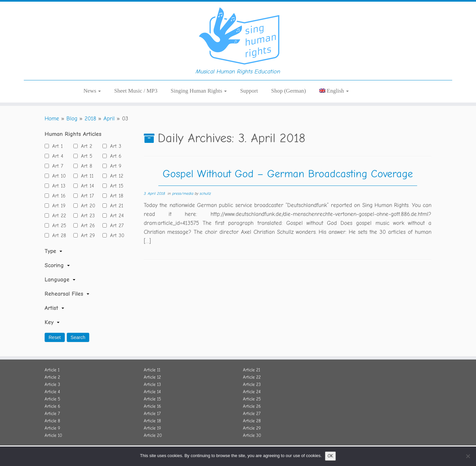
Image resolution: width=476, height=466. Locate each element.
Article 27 (252, 414)
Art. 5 (85, 156)
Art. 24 (115, 216)
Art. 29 (86, 235)
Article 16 (152, 406)
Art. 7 (56, 166)
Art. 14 (86, 186)
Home (52, 119)
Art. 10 (57, 176)
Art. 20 (86, 206)
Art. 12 (115, 176)
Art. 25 (58, 226)
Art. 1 (56, 146)
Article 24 (252, 392)
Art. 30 (116, 235)
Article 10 (53, 435)
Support (249, 91)
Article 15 (152, 399)
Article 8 (52, 421)
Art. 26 (86, 226)
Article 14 (152, 392)
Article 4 (52, 392)
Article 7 (52, 414)
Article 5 (52, 399)
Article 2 (52, 377)
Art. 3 (114, 146)
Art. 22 (58, 216)
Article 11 (152, 370)
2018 (90, 119)
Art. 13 (57, 186)
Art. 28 (58, 235)
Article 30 (252, 435)
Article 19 (152, 428)
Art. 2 (85, 146)
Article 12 (152, 377)
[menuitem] (334, 91)
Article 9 (52, 428)
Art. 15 (115, 186)
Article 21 (252, 370)
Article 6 (52, 406)
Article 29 (252, 428)
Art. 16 (57, 196)
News (92, 91)
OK (330, 456)
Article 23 (252, 384)
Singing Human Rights (199, 91)
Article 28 (252, 421)
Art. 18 (115, 196)
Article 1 (52, 370)
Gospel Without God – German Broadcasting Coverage (288, 174)
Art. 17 (86, 196)
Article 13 (152, 384)
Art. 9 (114, 166)
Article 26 (252, 406)
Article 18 (152, 421)
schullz (205, 193)
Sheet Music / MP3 (136, 91)
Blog (72, 119)
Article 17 (152, 414)
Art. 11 (86, 176)
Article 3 (52, 384)
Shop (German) (288, 91)
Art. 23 (86, 216)
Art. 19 (57, 206)
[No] (468, 456)
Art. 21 (115, 206)
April (109, 119)
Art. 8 (85, 166)
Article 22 (252, 377)
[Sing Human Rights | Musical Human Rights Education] (238, 35)
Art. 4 (56, 156)
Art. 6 (114, 156)
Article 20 (153, 435)
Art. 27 (115, 226)
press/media (183, 193)
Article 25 (252, 399)
